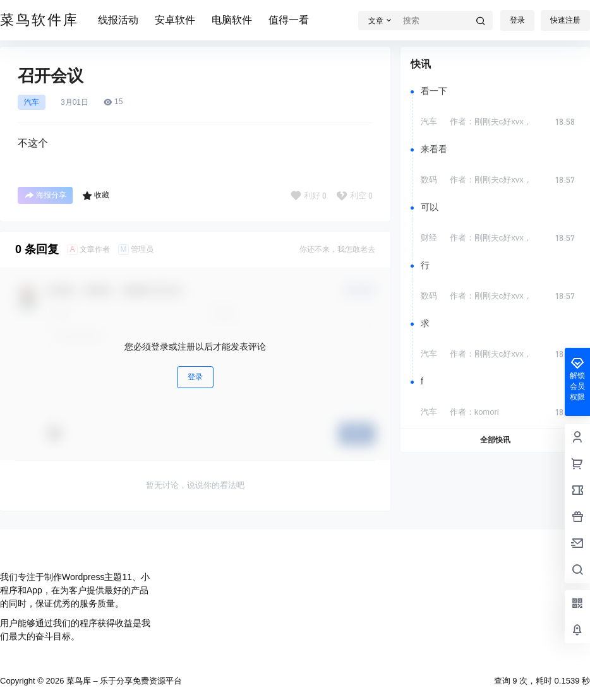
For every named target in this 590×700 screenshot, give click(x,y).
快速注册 (565, 20)
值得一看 (289, 20)
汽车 (32, 102)
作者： (491, 122)
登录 (517, 20)
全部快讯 (495, 440)
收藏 (96, 196)
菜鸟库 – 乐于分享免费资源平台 (123, 681)
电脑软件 (232, 20)
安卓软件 (175, 20)
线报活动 (118, 20)
